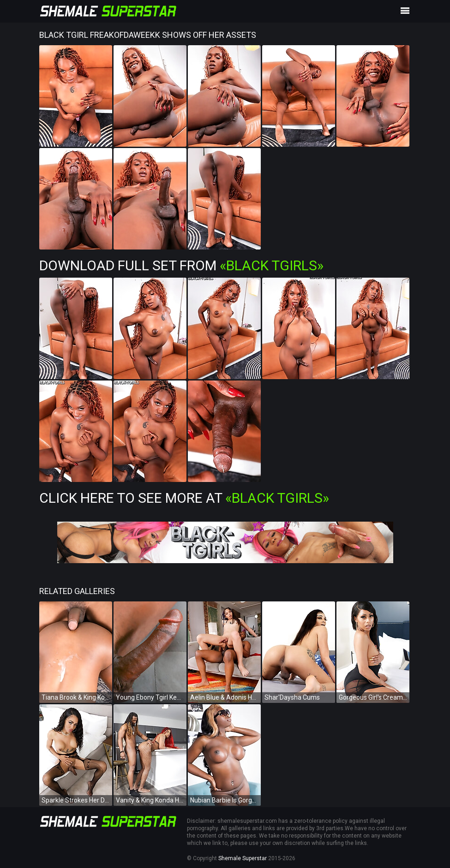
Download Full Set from (181, 265)
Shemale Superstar (243, 858)
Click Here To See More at (184, 498)
